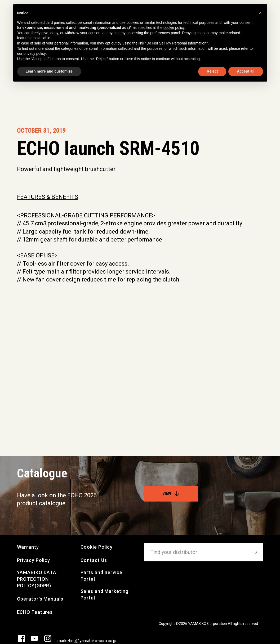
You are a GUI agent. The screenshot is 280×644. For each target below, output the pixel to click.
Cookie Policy (97, 547)
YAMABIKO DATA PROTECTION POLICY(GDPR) (37, 579)
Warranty (28, 547)
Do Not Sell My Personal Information (176, 43)
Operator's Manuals (40, 599)
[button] (260, 13)
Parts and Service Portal (101, 576)
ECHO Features (35, 612)
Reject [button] (212, 71)
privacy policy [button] (35, 53)
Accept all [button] (246, 71)
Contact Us (94, 560)
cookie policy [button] (174, 28)
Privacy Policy (34, 560)
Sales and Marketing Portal (105, 594)
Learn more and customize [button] (49, 71)
